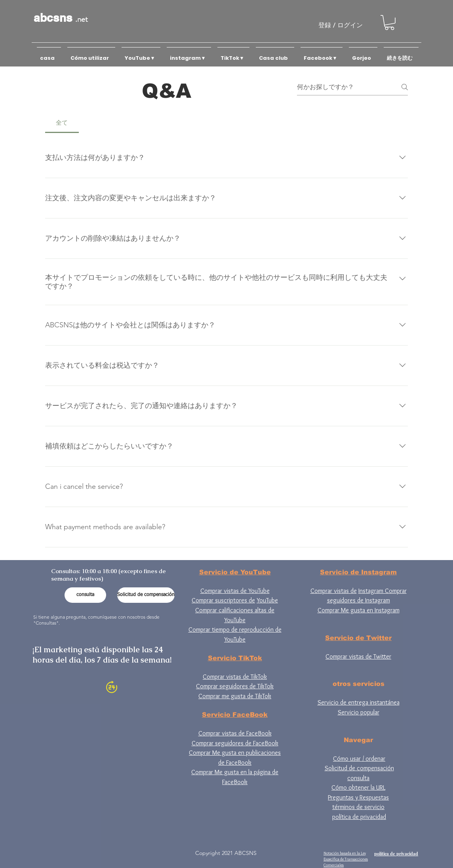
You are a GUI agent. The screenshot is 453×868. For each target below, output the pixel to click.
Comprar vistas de (334, 591)
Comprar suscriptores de (223, 600)
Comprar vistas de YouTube (235, 591)
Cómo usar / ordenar (359, 759)
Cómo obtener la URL (358, 787)
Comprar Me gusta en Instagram (359, 610)
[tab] (62, 123)
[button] (389, 23)
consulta (358, 778)
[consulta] (85, 595)
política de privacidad (359, 817)
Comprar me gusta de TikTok (235, 696)
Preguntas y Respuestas (358, 797)
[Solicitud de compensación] (146, 595)
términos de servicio (358, 807)
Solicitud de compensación (359, 768)
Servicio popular (359, 712)
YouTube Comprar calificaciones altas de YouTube (237, 610)
